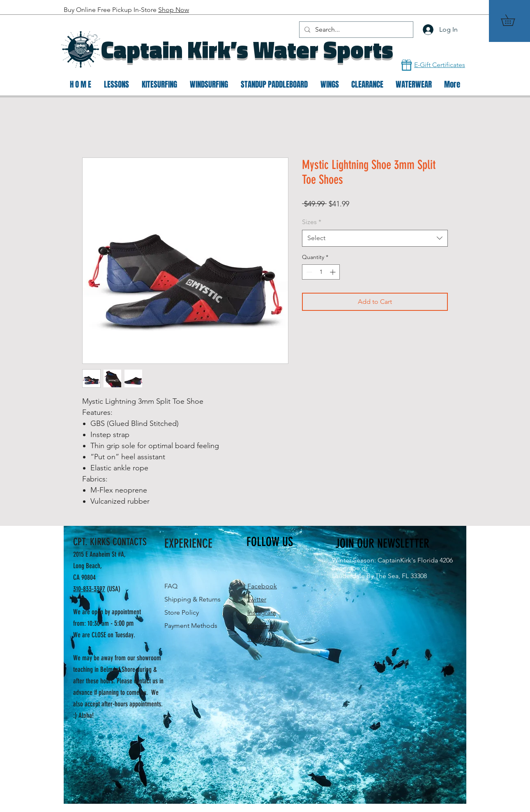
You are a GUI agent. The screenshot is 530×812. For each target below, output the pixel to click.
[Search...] (355, 30)
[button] (513, 20)
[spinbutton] (321, 272)
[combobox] (375, 238)
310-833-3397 (89, 589)
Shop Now (174, 10)
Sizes (312, 222)
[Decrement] (308, 272)
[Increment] (333, 272)
